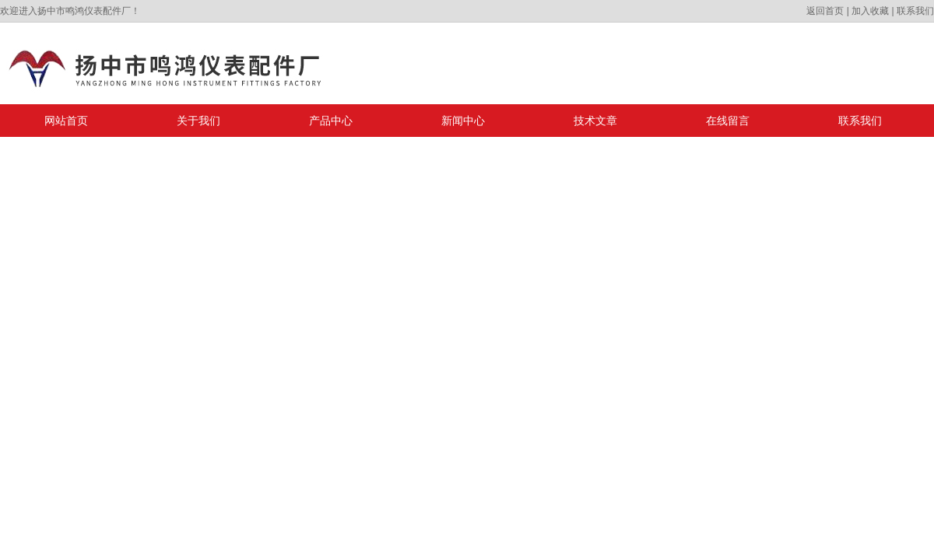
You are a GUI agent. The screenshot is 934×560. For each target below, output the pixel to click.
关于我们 (198, 121)
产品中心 (331, 121)
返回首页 (825, 11)
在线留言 (728, 121)
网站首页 (66, 121)
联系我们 (915, 11)
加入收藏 (870, 11)
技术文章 (595, 121)
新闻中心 (463, 121)
